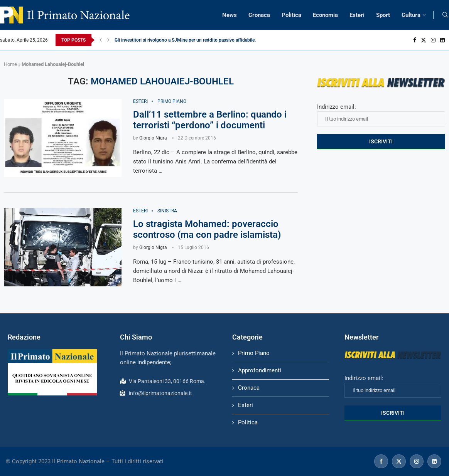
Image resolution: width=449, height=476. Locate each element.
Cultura (411, 15)
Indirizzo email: (381, 115)
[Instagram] (433, 40)
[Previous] (101, 40)
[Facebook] (415, 40)
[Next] (108, 40)
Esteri (357, 15)
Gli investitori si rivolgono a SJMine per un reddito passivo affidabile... (186, 40)
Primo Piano (254, 353)
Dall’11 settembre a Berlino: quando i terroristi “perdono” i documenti (210, 120)
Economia (325, 15)
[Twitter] (424, 40)
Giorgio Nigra (153, 138)
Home (10, 64)
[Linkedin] (442, 40)
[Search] (445, 15)
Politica (291, 15)
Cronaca (259, 15)
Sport (383, 15)
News (230, 15)
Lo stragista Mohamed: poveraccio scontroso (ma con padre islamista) (207, 229)
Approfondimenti (260, 370)
